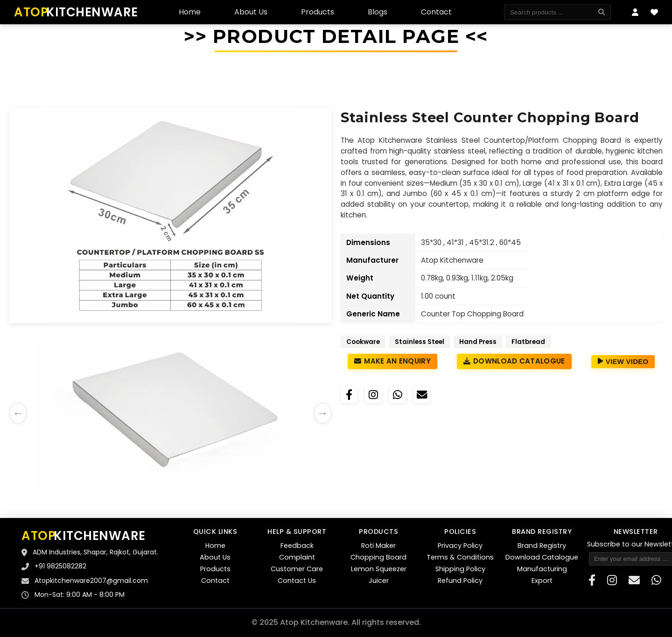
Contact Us (297, 581)
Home (190, 12)
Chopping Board (378, 557)
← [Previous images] (18, 413)
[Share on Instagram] (373, 395)
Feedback (297, 546)
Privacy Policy (460, 546)
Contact (436, 12)
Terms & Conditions (460, 557)
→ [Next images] (322, 413)
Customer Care (297, 569)
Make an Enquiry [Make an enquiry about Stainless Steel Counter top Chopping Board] (392, 361)
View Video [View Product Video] (623, 362)
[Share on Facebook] (349, 395)
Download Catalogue (514, 361)
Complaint (297, 557)
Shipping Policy (460, 569)
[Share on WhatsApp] (398, 395)
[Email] (422, 395)
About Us (251, 12)
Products (318, 12)
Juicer (379, 581)
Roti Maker (378, 546)
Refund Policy (460, 581)
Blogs (378, 12)
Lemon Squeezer (379, 569)
